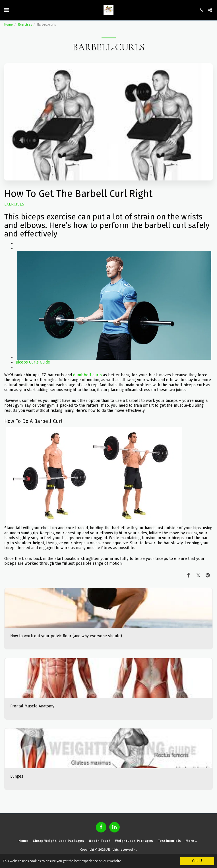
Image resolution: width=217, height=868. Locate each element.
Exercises (25, 25)
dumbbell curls (87, 375)
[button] (6, 10)
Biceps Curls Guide (33, 362)
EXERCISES (14, 204)
